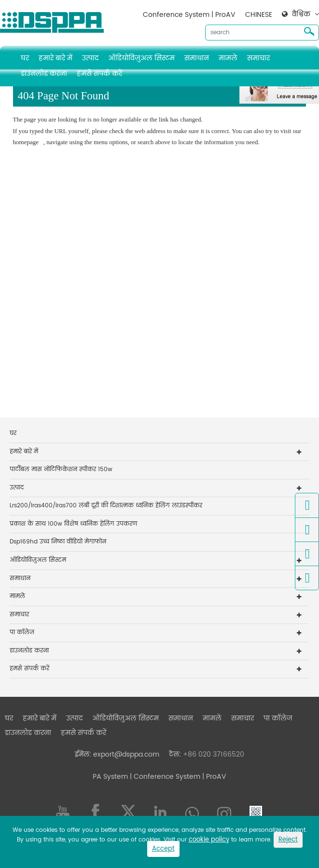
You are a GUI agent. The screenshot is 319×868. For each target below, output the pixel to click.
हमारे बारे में (55, 58)
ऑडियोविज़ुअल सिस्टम (141, 58)
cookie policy (209, 840)
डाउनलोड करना (44, 74)
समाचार (258, 58)
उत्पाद (90, 58)
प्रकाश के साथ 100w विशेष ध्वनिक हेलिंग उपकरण (73, 524)
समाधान (197, 58)
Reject (288, 840)
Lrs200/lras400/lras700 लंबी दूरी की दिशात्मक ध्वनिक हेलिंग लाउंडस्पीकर (106, 506)
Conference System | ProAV (189, 15)
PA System (110, 777)
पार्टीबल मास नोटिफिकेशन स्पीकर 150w (61, 469)
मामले (228, 58)
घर (25, 58)
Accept (163, 849)
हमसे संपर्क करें (99, 74)
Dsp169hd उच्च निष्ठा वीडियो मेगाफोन (58, 542)
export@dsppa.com (126, 754)
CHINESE (259, 15)
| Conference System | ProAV (177, 777)
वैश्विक (301, 14)
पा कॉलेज (22, 632)
